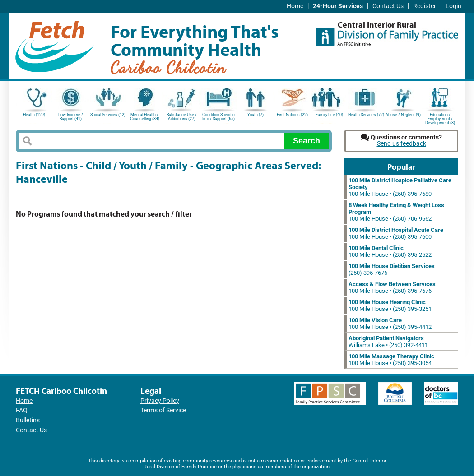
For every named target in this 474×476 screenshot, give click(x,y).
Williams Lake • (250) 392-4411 (388, 342)
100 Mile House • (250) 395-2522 (390, 251)
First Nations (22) (292, 115)
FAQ (22, 410)
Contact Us (388, 6)
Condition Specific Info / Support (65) (218, 117)
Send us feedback (402, 144)
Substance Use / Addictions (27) (182, 117)
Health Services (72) (366, 115)
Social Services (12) (108, 115)
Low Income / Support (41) (71, 117)
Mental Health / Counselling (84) (145, 117)
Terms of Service (163, 410)
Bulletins (28, 420)
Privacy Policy (160, 401)
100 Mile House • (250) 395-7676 (392, 287)
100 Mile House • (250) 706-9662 (396, 212)
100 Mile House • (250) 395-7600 (396, 233)
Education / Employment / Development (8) (440, 118)
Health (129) (34, 115)
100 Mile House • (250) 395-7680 (400, 187)
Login (453, 6)
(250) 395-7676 (392, 269)
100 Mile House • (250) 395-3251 (390, 305)
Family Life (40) (329, 115)
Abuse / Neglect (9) (403, 115)
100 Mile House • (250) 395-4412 (390, 323)
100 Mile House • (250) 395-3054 (391, 360)
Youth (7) (256, 115)
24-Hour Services (338, 6)
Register (425, 6)
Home (295, 6)
